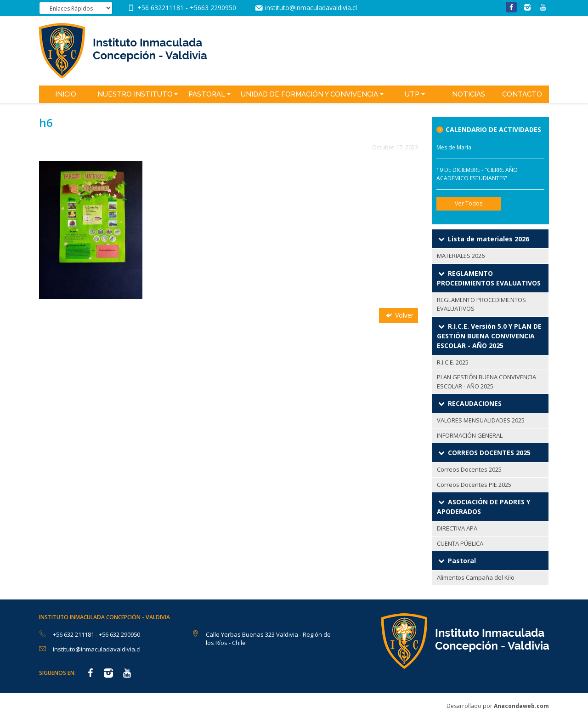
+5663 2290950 (213, 8)
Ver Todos (469, 203)
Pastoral (207, 94)
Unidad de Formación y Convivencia (309, 94)
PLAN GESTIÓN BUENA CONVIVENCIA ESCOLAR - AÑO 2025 (486, 382)
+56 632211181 (161, 8)
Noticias (469, 94)
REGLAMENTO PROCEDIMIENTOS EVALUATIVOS (481, 304)
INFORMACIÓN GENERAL (470, 435)
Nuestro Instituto (135, 94)
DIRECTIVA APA (457, 528)
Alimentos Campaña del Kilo (476, 577)
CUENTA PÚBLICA (460, 543)
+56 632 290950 (119, 634)
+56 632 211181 (74, 634)
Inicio (66, 94)
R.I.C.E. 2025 (453, 362)
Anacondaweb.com (521, 706)
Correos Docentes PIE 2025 (474, 485)
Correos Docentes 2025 (469, 469)
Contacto (522, 94)
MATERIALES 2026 (461, 256)
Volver (399, 315)
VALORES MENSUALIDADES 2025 (481, 420)
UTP (412, 94)
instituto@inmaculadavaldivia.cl (311, 8)
